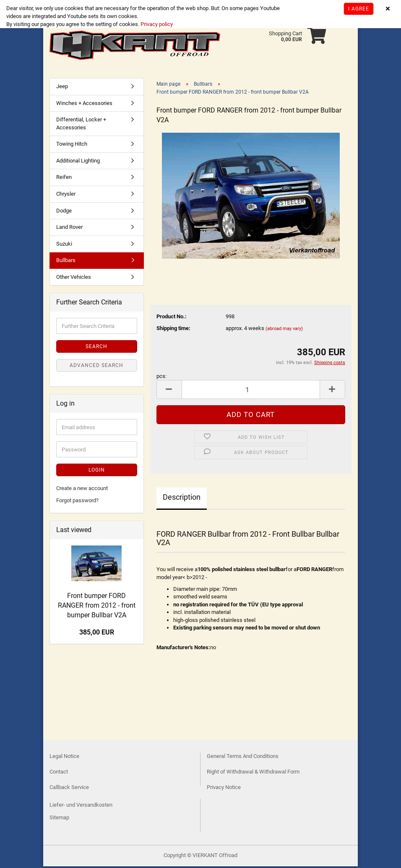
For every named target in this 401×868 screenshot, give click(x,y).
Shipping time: (173, 330)
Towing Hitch (72, 146)
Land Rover (69, 229)
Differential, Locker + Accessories (81, 125)
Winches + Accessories (84, 105)
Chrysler (66, 195)
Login (97, 472)
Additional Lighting (78, 162)
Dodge (64, 212)
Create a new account (82, 490)
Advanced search (96, 367)
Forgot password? (77, 502)
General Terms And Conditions (243, 758)
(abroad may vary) (284, 330)
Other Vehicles (74, 279)
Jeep (62, 88)
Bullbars (66, 262)
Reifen (64, 179)
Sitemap (59, 819)
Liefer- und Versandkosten (81, 806)
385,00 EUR (97, 634)
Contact (59, 773)
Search (96, 348)
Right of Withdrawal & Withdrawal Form (253, 773)
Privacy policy (156, 24)
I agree (359, 9)
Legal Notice (64, 758)
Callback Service (69, 789)
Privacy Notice (224, 789)
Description (182, 499)
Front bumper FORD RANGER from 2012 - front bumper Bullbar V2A (97, 607)
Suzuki (64, 245)
